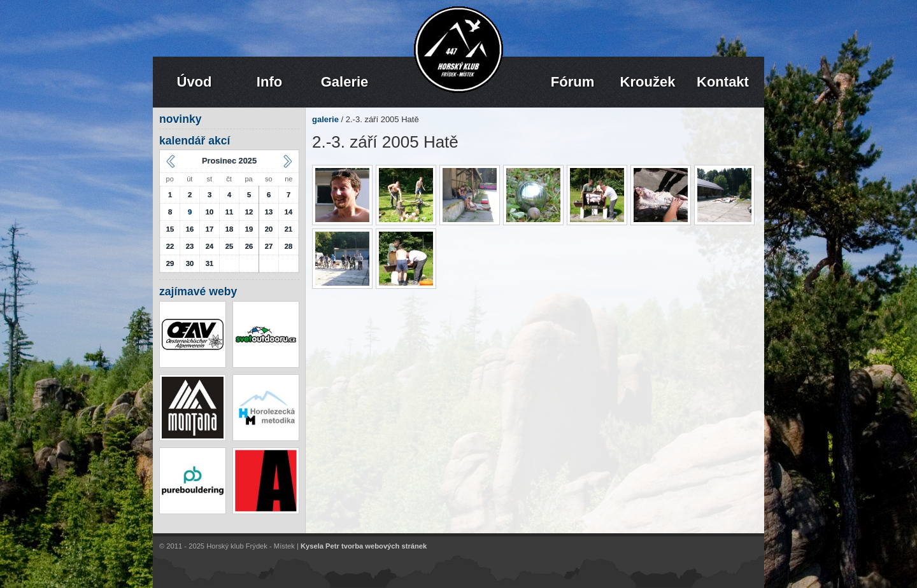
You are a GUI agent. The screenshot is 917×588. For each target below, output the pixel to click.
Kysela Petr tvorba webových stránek (364, 546)
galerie (325, 119)
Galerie (345, 82)
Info (269, 82)
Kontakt (723, 82)
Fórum (572, 82)
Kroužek (648, 82)
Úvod (195, 82)
